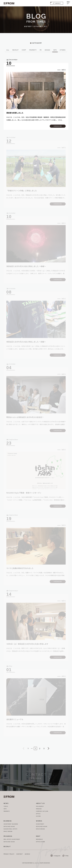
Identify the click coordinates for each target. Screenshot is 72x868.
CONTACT (57, 3)
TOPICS (6, 806)
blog (65, 856)
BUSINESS (8, 821)
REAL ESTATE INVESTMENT (12, 839)
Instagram (56, 856)
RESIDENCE (39, 839)
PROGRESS (8, 836)
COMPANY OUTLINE (42, 811)
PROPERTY (7, 811)
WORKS (39, 821)
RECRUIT (7, 846)
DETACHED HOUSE (9, 826)
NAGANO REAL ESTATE (10, 829)
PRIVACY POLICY (9, 854)
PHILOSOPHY (40, 806)
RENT (38, 836)
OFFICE (38, 814)
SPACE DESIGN (8, 831)
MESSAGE (39, 809)
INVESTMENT (40, 824)
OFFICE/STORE (41, 842)
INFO (5, 809)
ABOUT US (40, 803)
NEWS (6, 803)
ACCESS (38, 816)
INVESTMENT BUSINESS (11, 824)
